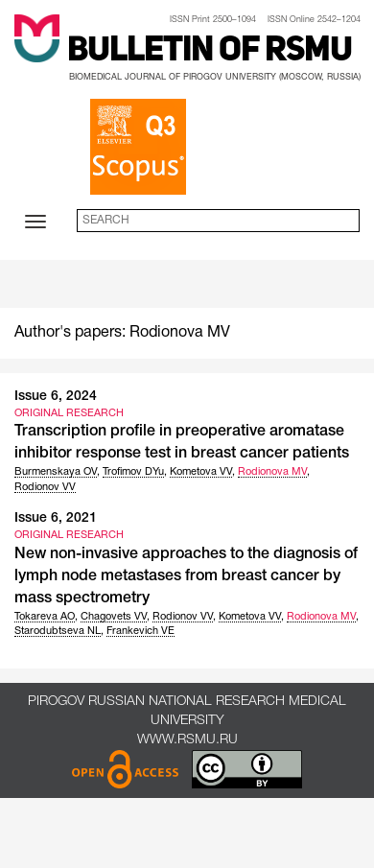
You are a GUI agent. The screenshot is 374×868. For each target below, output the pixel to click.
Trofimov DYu (133, 472)
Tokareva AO (45, 617)
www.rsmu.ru (187, 740)
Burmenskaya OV (56, 472)
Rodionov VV (45, 487)
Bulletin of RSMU (210, 52)
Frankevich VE (140, 631)
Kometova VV (201, 472)
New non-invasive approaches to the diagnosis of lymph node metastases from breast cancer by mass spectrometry (186, 576)
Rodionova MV (272, 472)
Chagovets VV (114, 617)
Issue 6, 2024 (56, 397)
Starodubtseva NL (58, 631)
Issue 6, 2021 (56, 518)
